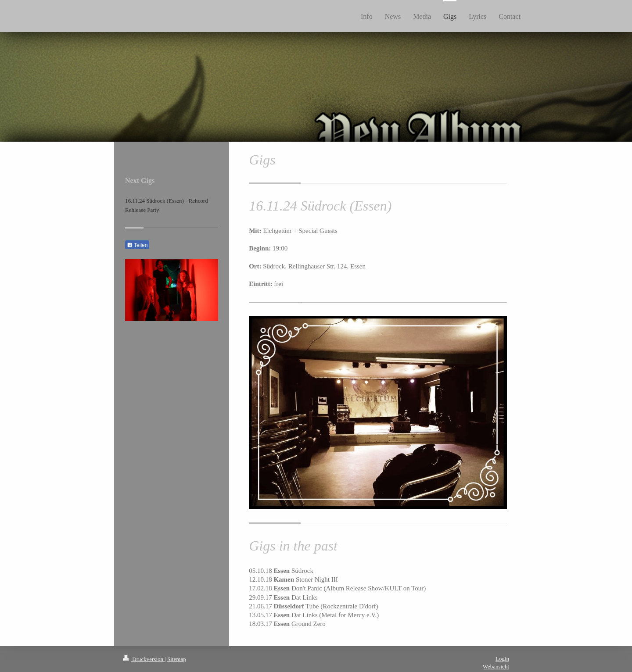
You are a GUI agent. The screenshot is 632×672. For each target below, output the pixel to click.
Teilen (137, 245)
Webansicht (496, 667)
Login (502, 659)
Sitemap (177, 659)
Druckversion (144, 659)
